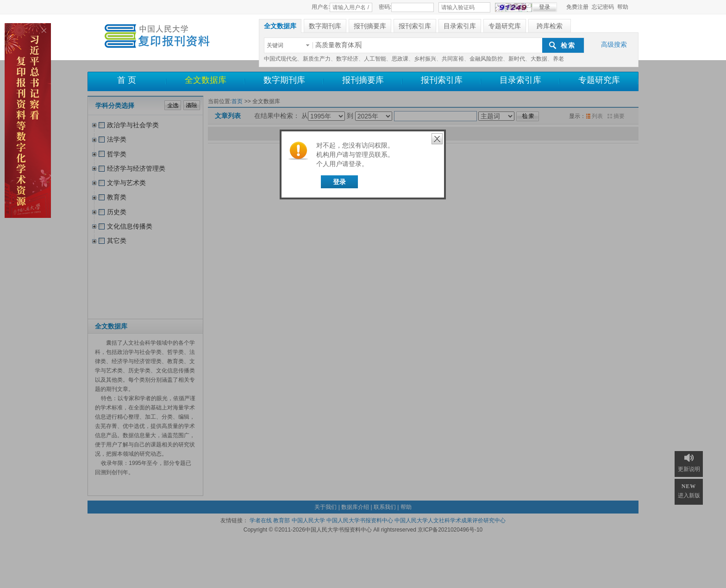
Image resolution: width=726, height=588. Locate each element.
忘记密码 (603, 7)
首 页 (127, 80)
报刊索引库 (442, 80)
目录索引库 (520, 80)
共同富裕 (453, 59)
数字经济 (347, 59)
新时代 (517, 59)
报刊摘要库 (363, 80)
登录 (339, 182)
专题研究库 (599, 80)
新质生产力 (317, 59)
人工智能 (375, 59)
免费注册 (577, 7)
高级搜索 (614, 44)
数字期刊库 (284, 80)
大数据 (539, 59)
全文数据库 (206, 80)
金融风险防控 (486, 59)
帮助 (623, 7)
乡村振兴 (425, 59)
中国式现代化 (281, 59)
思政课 (400, 59)
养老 (558, 59)
